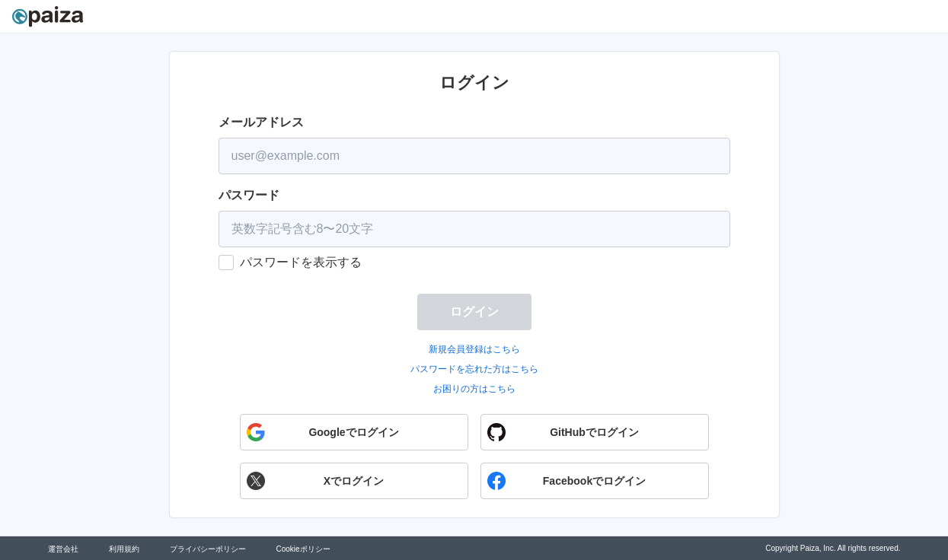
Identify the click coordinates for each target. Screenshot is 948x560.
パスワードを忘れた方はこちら (474, 369)
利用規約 (124, 549)
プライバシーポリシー (208, 549)
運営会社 (63, 549)
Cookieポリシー (303, 549)
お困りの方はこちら (474, 389)
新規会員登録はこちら (474, 349)
